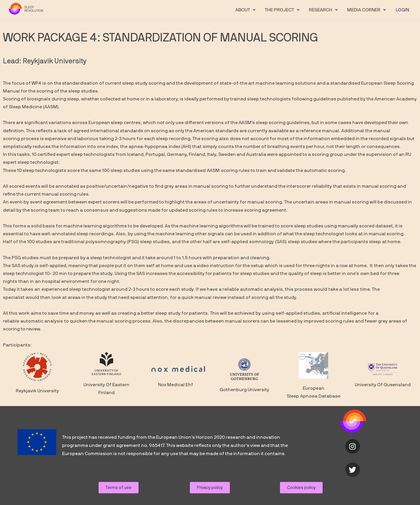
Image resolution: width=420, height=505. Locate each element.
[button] (246, 10)
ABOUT (246, 10)
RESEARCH (324, 10)
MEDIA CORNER (367, 10)
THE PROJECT (283, 10)
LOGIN (403, 10)
